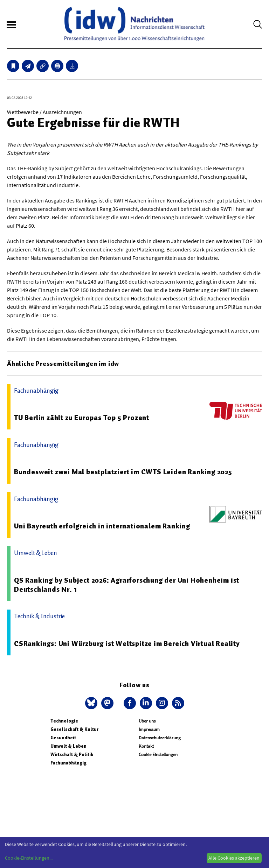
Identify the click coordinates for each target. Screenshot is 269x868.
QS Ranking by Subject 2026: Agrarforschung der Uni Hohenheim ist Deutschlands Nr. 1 (127, 585)
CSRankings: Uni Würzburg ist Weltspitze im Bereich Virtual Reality (127, 643)
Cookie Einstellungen (158, 755)
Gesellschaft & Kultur (74, 729)
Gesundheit (63, 738)
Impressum (149, 729)
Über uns (147, 721)
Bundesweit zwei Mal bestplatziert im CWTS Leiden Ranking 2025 (123, 472)
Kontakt (146, 746)
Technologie (64, 721)
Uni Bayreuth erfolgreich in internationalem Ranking (102, 526)
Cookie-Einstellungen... (29, 858)
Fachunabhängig (68, 763)
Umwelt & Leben (68, 746)
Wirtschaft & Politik (72, 755)
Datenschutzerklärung (160, 738)
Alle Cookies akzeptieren (234, 858)
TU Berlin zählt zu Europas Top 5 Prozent (82, 418)
